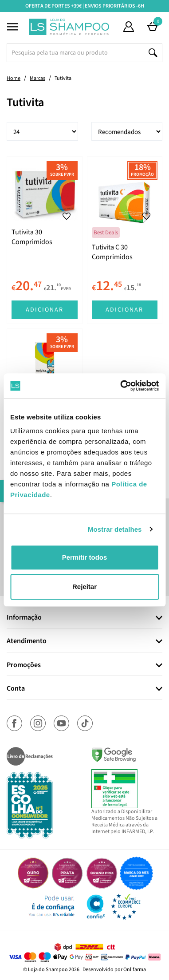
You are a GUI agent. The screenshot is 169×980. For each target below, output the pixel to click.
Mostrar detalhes (115, 529)
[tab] (84, 618)
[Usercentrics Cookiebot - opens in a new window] (121, 386)
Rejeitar (84, 587)
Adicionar (45, 310)
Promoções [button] (24, 665)
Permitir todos (85, 557)
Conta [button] (16, 689)
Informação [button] (24, 618)
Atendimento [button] (27, 641)
